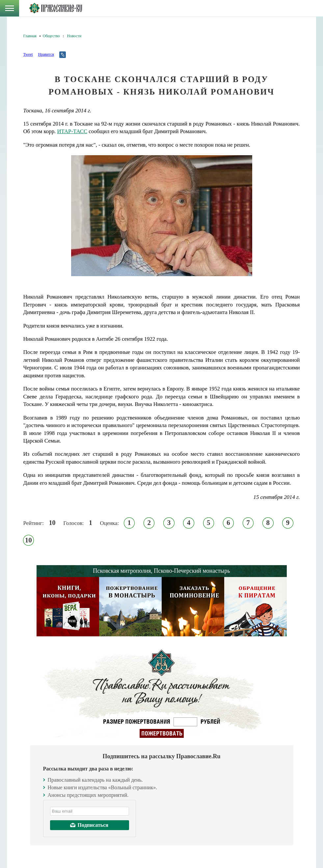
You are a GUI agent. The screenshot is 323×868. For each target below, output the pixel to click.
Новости (74, 36)
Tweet (28, 54)
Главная (30, 36)
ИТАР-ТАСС (72, 131)
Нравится (46, 54)
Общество (51, 36)
